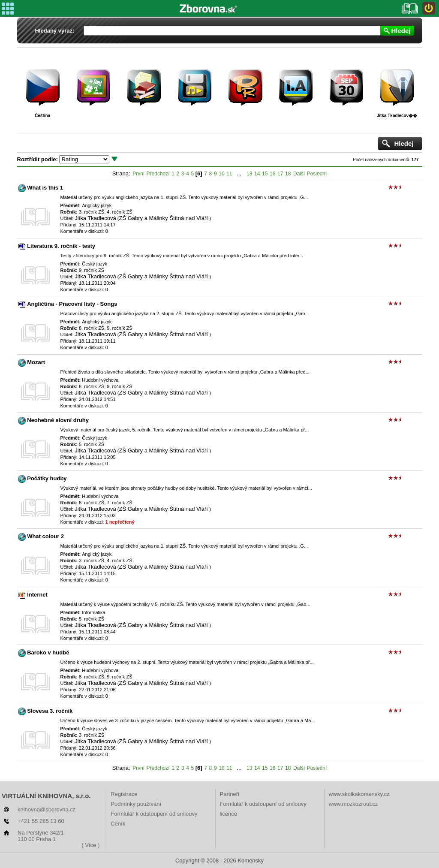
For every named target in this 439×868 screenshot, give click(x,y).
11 (229, 174)
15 (265, 174)
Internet (37, 595)
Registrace (124, 794)
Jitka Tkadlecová (95, 218)
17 (280, 174)
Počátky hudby (47, 478)
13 (249, 174)
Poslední (317, 174)
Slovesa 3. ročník (50, 711)
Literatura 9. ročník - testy (61, 246)
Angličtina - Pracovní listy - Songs (72, 304)
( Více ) (90, 845)
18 (288, 174)
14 (257, 174)
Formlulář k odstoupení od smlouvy (154, 814)
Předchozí (158, 174)
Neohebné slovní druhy (58, 420)
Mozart (36, 362)
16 (272, 174)
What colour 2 (45, 536)
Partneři (230, 794)
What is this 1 (45, 188)
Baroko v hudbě (48, 653)
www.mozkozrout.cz (353, 804)
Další (299, 174)
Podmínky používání (136, 804)
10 (221, 174)
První (138, 174)
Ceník (118, 824)
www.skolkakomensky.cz (359, 794)
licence (229, 814)
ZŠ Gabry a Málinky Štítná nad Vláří (164, 218)
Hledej (401, 31)
